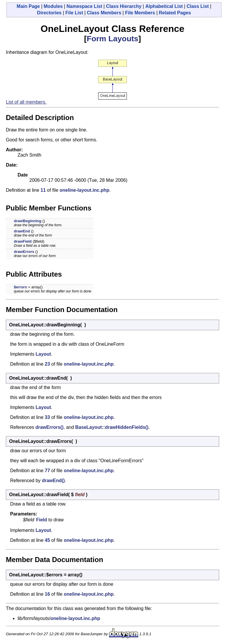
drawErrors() (50, 427)
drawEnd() (53, 481)
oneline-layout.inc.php (84, 190)
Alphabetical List (164, 6)
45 (47, 540)
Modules (53, 6)
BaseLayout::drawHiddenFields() (112, 427)
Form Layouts (112, 39)
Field (41, 520)
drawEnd (22, 231)
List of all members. (26, 102)
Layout (43, 354)
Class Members (104, 13)
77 (47, 471)
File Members (140, 13)
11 (43, 190)
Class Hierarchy (124, 6)
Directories (49, 13)
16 (47, 594)
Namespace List (84, 6)
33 (47, 417)
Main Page (28, 6)
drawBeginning (28, 221)
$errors (20, 287)
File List (74, 13)
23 (47, 364)
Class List (198, 6)
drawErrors (24, 252)
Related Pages (175, 13)
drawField (23, 241)
